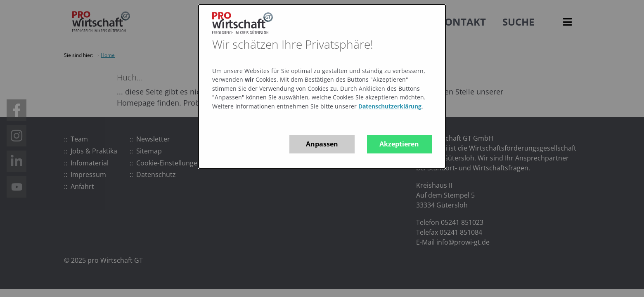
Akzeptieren (399, 144)
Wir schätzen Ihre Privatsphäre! (293, 44)
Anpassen (322, 144)
